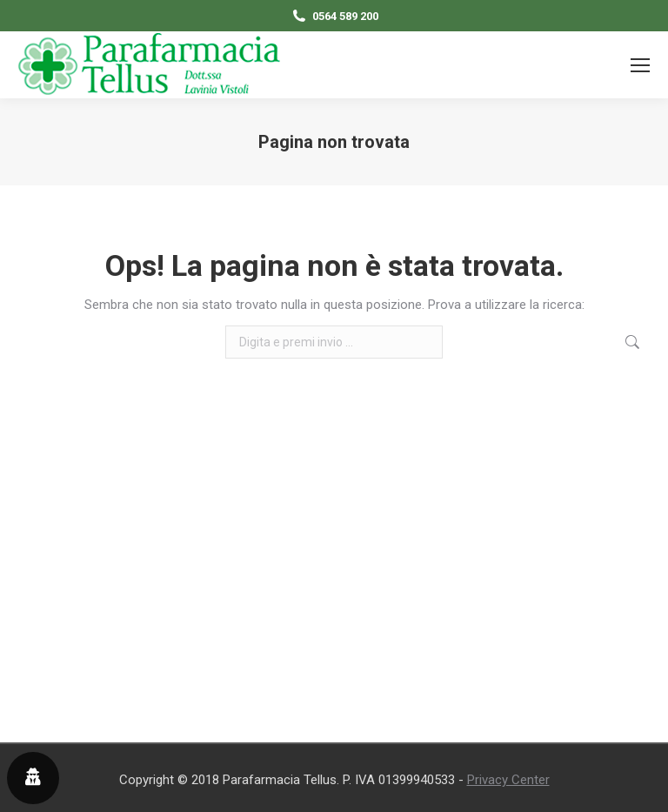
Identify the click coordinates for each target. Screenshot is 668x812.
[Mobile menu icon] (640, 65)
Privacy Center (508, 780)
